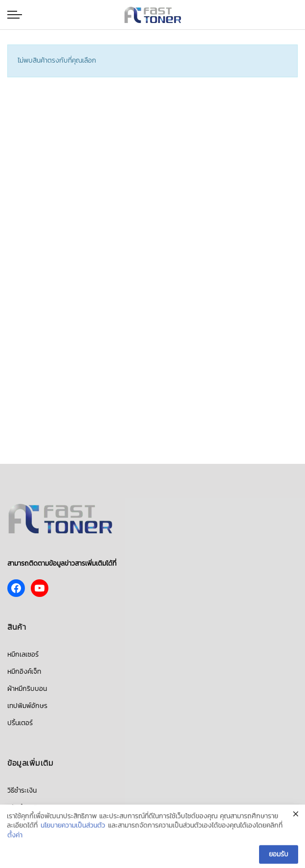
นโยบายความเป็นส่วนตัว (73, 828)
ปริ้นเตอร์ (20, 723)
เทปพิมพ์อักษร (27, 706)
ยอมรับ (279, 857)
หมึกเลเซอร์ (23, 654)
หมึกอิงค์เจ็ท (24, 672)
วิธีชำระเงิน (22, 790)
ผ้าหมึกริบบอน (27, 689)
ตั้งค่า (15, 838)
